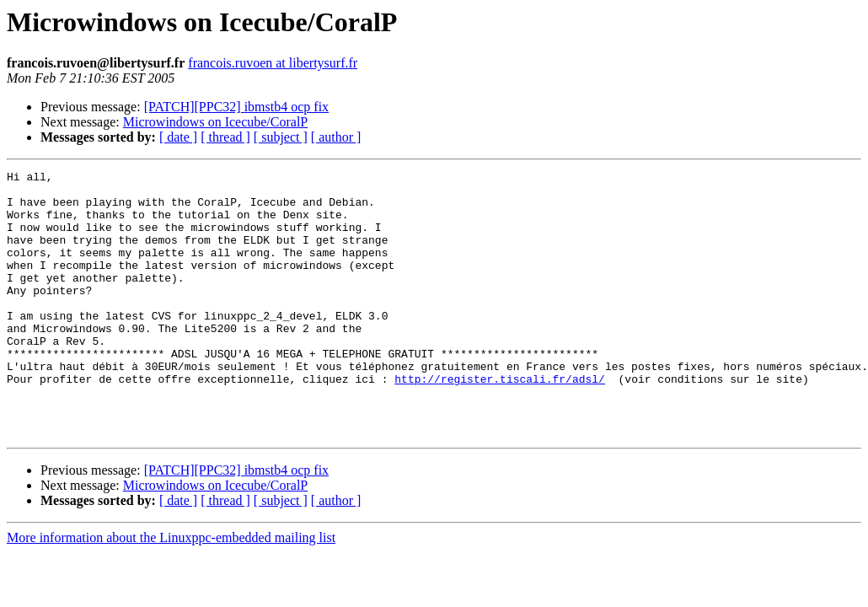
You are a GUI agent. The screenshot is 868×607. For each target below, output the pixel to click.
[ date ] (178, 137)
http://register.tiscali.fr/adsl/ (500, 422)
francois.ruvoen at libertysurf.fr (273, 63)
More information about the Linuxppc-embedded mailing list (171, 591)
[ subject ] (281, 137)
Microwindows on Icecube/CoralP (216, 122)
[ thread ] (225, 137)
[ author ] (336, 137)
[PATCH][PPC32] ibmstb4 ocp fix (236, 107)
